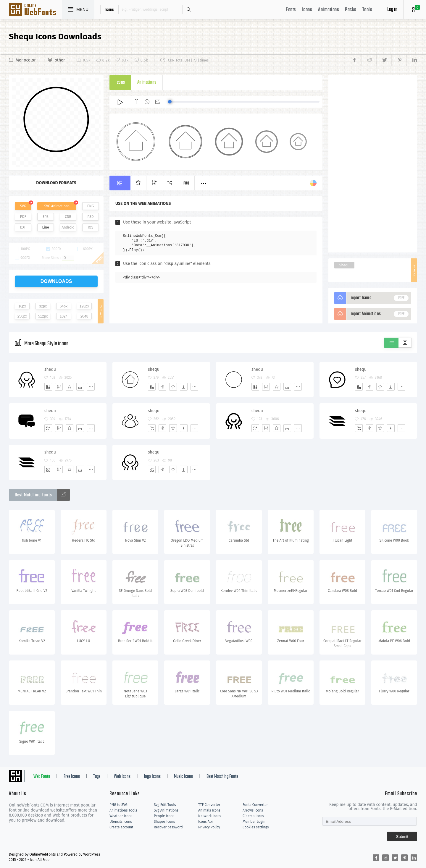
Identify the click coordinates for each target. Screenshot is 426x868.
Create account (121, 827)
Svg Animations (166, 810)
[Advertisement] (373, 164)
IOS (91, 227)
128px (84, 306)
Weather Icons (121, 816)
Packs (351, 10)
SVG (23, 206)
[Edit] (59, 387)
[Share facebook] (356, 60)
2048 (84, 316)
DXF (23, 227)
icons (110, 9)
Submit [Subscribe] (402, 837)
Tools (367, 10)
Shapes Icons (164, 822)
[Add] (48, 387)
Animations (329, 10)
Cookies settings (256, 827)
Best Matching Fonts (222, 777)
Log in (392, 10)
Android (68, 227)
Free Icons (72, 777)
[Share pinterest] (399, 60)
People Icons (164, 816)
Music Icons (183, 777)
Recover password (168, 827)
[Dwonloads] (80, 387)
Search (188, 9)
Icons (307, 10)
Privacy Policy (209, 827)
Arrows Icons (253, 810)
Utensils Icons (121, 822)
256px (22, 316)
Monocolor (26, 60)
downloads (56, 281)
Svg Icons (35, 10)
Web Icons (122, 777)
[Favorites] (70, 387)
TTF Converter (209, 805)
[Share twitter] (384, 60)
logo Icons (152, 777)
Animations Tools (123, 810)
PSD (90, 217)
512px (43, 316)
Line (46, 227)
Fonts (291, 10)
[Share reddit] (369, 60)
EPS (46, 217)
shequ (50, 369)
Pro (186, 183)
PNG (91, 206)
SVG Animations (57, 206)
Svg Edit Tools (165, 805)
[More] (91, 387)
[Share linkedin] (412, 60)
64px (64, 306)
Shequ (344, 265)
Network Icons (210, 816)
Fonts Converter (255, 805)
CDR (68, 217)
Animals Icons (209, 810)
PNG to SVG (118, 805)
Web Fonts (42, 777)
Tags (97, 777)
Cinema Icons (253, 816)
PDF (23, 217)
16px (22, 306)
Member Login (254, 822)
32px (43, 306)
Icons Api (205, 822)
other (60, 60)
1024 (64, 316)
